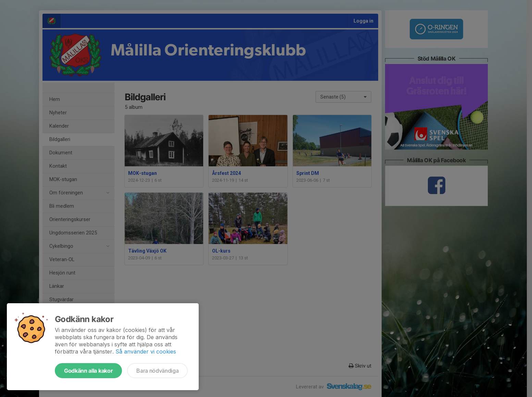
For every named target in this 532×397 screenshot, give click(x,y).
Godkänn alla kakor (88, 371)
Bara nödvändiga (157, 371)
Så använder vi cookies (146, 351)
